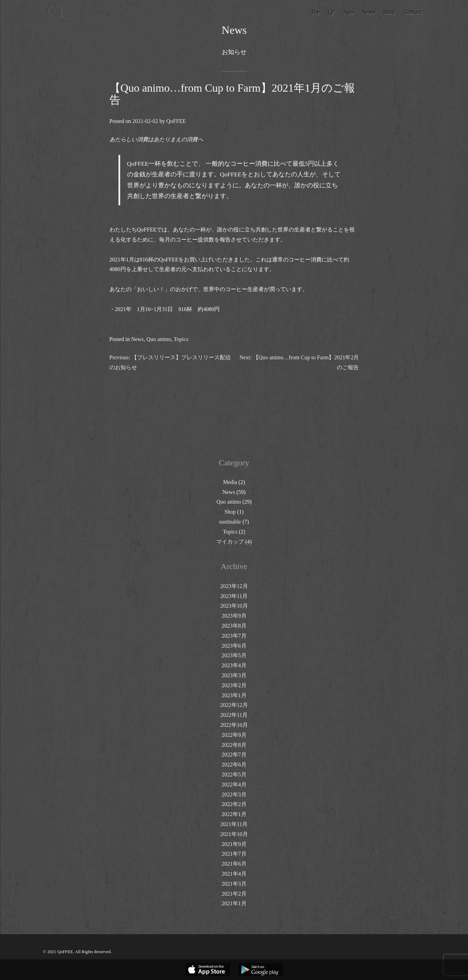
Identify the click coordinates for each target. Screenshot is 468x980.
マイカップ (230, 542)
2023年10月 (234, 606)
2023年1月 (234, 695)
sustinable (230, 522)
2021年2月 (234, 894)
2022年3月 (234, 795)
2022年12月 (234, 705)
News (137, 339)
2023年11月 (234, 596)
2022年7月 (234, 755)
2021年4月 (234, 874)
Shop (230, 512)
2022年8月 (234, 745)
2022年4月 (234, 785)
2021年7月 (234, 854)
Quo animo (159, 339)
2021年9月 (234, 844)
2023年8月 (234, 626)
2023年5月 (234, 655)
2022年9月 (234, 735)
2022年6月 (234, 765)
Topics (181, 339)
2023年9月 (234, 616)
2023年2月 (234, 685)
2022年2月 (234, 804)
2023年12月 (234, 586)
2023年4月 (234, 665)
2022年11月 (234, 715)
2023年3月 (234, 675)
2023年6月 (234, 646)
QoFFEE (176, 121)
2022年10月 (234, 725)
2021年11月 (234, 824)
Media (230, 482)
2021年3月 (234, 884)
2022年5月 (234, 775)
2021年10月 (234, 834)
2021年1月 (234, 903)
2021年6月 (234, 864)
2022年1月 (234, 814)
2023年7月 (234, 636)
